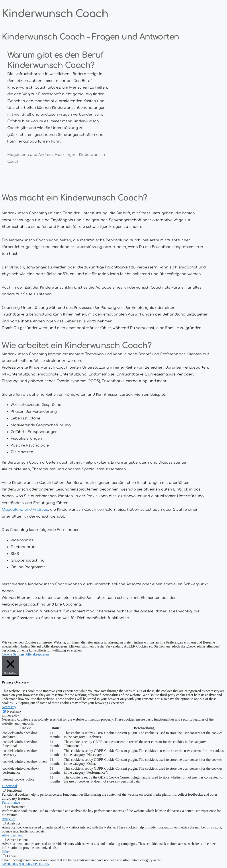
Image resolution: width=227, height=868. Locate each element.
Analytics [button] (9, 819)
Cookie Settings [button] (13, 654)
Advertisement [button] (12, 835)
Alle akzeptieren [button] (37, 654)
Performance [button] (11, 802)
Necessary (14, 711)
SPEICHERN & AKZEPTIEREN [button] (26, 864)
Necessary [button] (9, 707)
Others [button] (7, 852)
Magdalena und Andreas (25, 510)
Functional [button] (9, 786)
